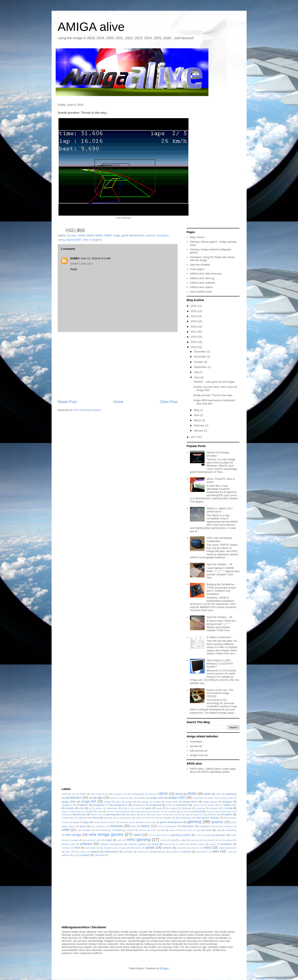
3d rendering (134, 794)
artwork (99, 808)
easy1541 (198, 815)
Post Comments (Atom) (87, 410)
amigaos (227, 802)
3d (107, 794)
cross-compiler (220, 812)
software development (112, 844)
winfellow (174, 852)
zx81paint (99, 855)
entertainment (68, 818)
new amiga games (106, 834)
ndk (219, 830)
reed (99, 840)
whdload (141, 852)
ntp (150, 835)
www (216, 851)
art (90, 808)
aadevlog (231, 794)
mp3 (198, 830)
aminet (169, 805)
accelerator (73, 798)
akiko (131, 798)
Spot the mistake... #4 (219, 617)
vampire (167, 848)
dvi (179, 815)
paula (208, 835)
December (200, 352)
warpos (83, 852)
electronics (212, 815)
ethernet (83, 818)
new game (163, 235)
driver (143, 814)
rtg (173, 840)
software (86, 844)
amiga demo (190, 802)
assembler (112, 808)
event (95, 818)
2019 (194, 342)
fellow (139, 818)
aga (100, 798)
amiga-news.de (199, 755)
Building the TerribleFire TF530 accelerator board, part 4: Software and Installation (221, 589)
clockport (125, 811)
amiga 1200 (177, 798)
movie (189, 830)
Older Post (169, 402)
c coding (227, 808)
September (201, 367)
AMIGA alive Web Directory (206, 274)
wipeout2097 (74, 240)
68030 (81, 235)
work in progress (92, 240)
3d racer (72, 235)
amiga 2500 (213, 798)
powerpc (221, 835)
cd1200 (89, 811)
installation (205, 826)
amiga (117, 235)
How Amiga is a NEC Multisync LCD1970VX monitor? (220, 663)
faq (118, 818)
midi (162, 830)
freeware (111, 822)
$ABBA (75, 258)
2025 (194, 311)
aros (81, 808)
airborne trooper (117, 798)
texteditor (66, 848)
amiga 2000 (198, 798)
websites (128, 852)
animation (182, 805)
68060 (99, 235)
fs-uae (152, 822)
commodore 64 (156, 812)
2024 (194, 316)
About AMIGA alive (201, 292)
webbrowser (111, 852)
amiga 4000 (69, 802)
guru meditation (98, 826)
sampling (195, 840)
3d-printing (150, 794)
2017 (194, 437)
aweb (159, 808)
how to (161, 826)
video (208, 848)
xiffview (66, 855)
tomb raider (90, 848)
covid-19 (196, 811)
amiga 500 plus (112, 802)
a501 (219, 794)
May (197, 410)
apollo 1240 (199, 805)
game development (133, 235)
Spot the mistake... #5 (219, 564)
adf (91, 798)
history (145, 826)
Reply (74, 269)
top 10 (103, 848)
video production (228, 848)
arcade (70, 808)
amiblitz (142, 798)
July (197, 372)
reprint (120, 840)
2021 (194, 332)
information (188, 826)
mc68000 (117, 830)
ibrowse (172, 826)
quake (76, 840)
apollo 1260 (214, 805)
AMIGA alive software (203, 283)
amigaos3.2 (121, 805)
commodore (140, 812)
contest (184, 812)
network (150, 235)
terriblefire (226, 844)
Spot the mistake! (200, 265)
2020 (194, 337)
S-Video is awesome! (219, 637)
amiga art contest (151, 802)
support (213, 844)
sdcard (229, 840)
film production (184, 818)
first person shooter (208, 818)
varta (179, 848)
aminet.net (196, 746)
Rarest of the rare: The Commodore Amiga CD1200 (220, 693)
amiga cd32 (172, 802)
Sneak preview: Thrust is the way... (213, 395)
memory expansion (147, 830)
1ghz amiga (96, 794)
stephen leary (197, 844)
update (150, 848)
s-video (182, 840)
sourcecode (169, 844)
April (197, 415)
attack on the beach (132, 808)
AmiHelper (196, 742)
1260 (74, 794)
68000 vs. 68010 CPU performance (219, 510)
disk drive (131, 814)
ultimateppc (136, 848)
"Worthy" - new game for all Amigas (214, 382)
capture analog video (72, 812)
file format (150, 818)
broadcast (201, 808)
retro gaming (139, 839)
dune (172, 815)
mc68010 (130, 830)
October (199, 362)
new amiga (73, 835)
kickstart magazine (224, 826)
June (197, 377)
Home (118, 402)
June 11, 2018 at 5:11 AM (95, 258)
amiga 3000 (228, 798)
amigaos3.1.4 (101, 805)
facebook (108, 818)
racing (61, 240)
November (200, 357)
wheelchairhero (157, 852)
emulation (226, 814)
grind (83, 826)
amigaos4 (155, 805)
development (113, 814)
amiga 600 (131, 802)
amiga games (210, 802)
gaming (194, 822)
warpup (95, 852)
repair (109, 840)
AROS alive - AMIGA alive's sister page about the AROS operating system (213, 770)
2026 (194, 306)
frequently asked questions (132, 822)
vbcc (198, 848)
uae (124, 848)
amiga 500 (89, 801)
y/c (75, 855)
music (208, 830)
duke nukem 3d (158, 815)
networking (231, 830)
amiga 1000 (157, 798)
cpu (208, 812)
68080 (108, 235)
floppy (76, 822)
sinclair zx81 (68, 844)
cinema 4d (112, 812)
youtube (85, 855)
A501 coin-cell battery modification (219, 540)
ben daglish (172, 808)
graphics (217, 822)
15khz (83, 794)
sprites (182, 844)
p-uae (199, 835)
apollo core (230, 805)
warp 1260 (70, 852)
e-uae (187, 815)
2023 (194, 321)
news (137, 835)
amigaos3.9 (139, 805)
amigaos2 (67, 805)
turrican (114, 848)
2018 (194, 347)
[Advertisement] (118, 366)
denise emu (96, 815)
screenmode (209, 840)
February (199, 425)
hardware (116, 826)
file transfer (165, 818)
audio (148, 808)
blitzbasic (186, 808)
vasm (189, 848)
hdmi (133, 826)
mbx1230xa (101, 830)
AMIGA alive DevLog (202, 278)
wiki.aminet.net (199, 751)
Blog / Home (197, 237)
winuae (187, 852)
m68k (66, 830)
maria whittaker (84, 830)
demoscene (79, 814)
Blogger (164, 968)
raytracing (88, 840)
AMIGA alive (91, 27)
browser (213, 808)
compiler (172, 811)
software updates (137, 844)
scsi (220, 840)
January (199, 431)
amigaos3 (82, 805)
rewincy (164, 840)
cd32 (100, 811)
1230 (64, 794)
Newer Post (67, 402)
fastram (127, 818)
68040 (90, 235)
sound (155, 844)
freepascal (99, 822)
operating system (181, 835)
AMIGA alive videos (201, 287)
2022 (194, 327)
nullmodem (161, 835)
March (198, 420)
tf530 (77, 848)
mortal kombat (176, 830)
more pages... (198, 269)
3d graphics (118, 794)
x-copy (230, 852)
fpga (86, 822)
